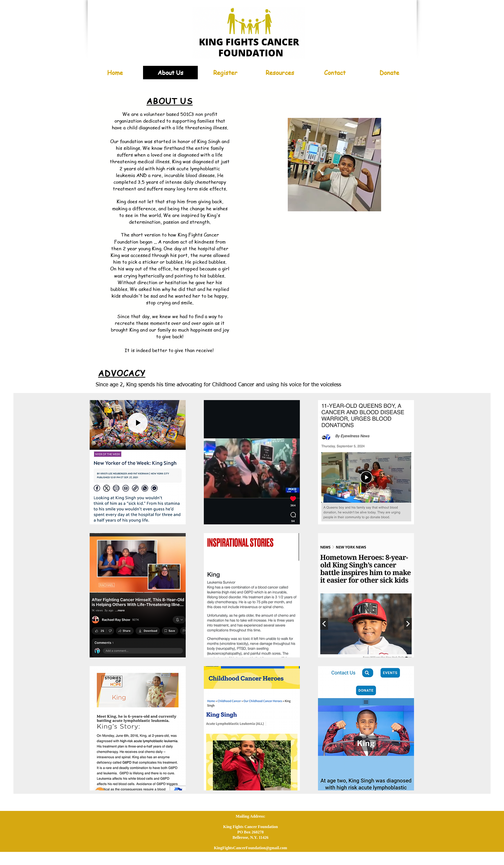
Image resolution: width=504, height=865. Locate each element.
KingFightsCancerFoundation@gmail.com (250, 848)
